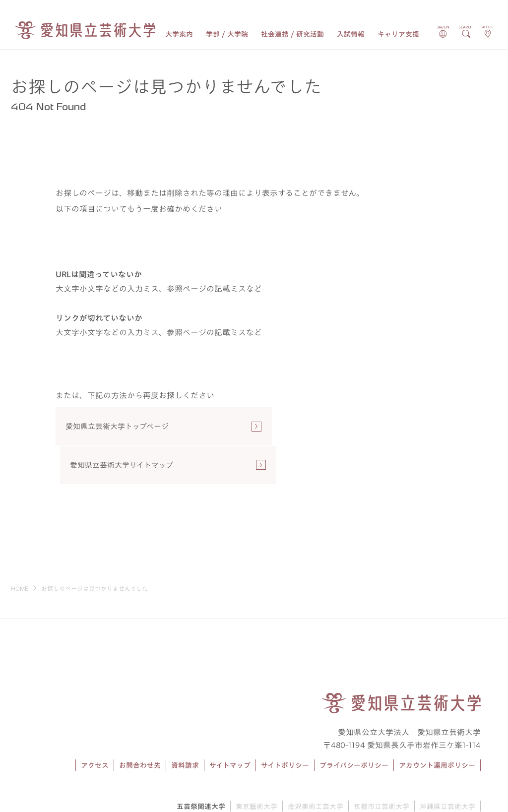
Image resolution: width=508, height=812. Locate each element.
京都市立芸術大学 (381, 769)
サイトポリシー (285, 729)
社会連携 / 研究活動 (292, 34)
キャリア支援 (398, 34)
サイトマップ (230, 729)
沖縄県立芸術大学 (447, 769)
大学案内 (179, 34)
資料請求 (185, 729)
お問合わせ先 (140, 729)
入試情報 (351, 34)
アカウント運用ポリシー (437, 729)
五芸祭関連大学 (201, 769)
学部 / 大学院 (227, 34)
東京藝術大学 (256, 769)
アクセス (95, 729)
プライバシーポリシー (354, 729)
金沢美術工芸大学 (316, 769)
